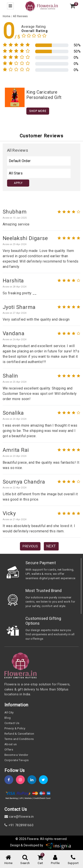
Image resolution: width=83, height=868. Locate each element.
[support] (73, 860)
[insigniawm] (58, 845)
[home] (42, 6)
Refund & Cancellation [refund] (19, 734)
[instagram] (22, 780)
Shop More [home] (38, 111)
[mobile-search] (25, 860)
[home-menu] (8, 860)
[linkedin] (33, 780)
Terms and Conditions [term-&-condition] (19, 739)
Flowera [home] (33, 839)
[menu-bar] (10, 6)
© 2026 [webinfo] (21, 839)
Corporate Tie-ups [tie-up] (16, 760)
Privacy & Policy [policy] (15, 728)
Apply (18, 183)
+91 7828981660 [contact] (19, 825)
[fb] (10, 780)
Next (51, 546)
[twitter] (45, 780)
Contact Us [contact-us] (12, 723)
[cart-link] (40, 860)
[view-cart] (73, 6)
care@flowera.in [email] (19, 817)
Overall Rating (35, 31)
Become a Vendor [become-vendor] (16, 755)
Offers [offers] (9, 750)
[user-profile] (55, 860)
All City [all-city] (9, 712)
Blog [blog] (8, 718)
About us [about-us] (11, 744)
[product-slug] (15, 97)
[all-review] (20, 16)
